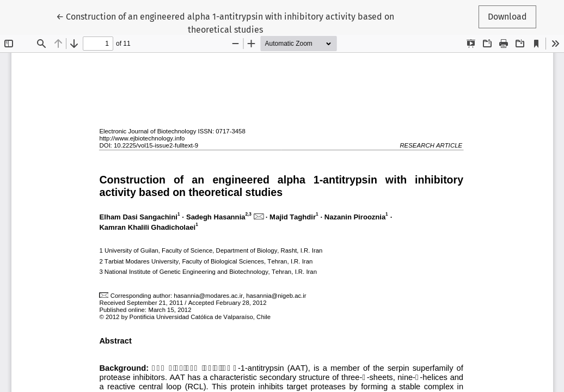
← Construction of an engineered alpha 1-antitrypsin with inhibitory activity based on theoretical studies (225, 22)
